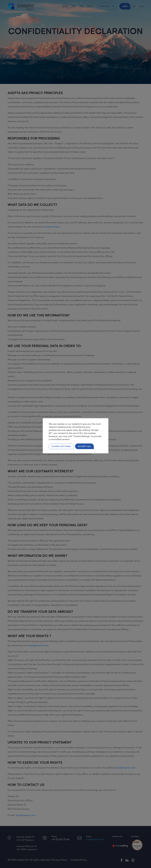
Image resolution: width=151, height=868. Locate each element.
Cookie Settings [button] (61, 446)
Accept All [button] (84, 446)
